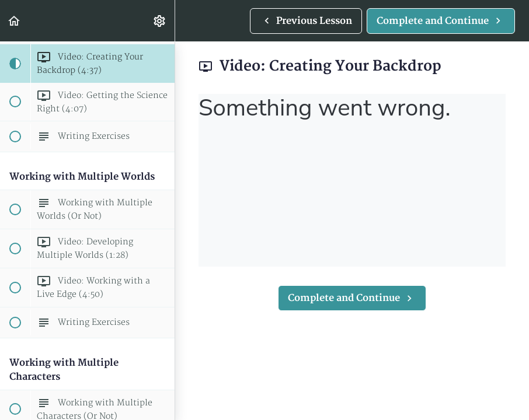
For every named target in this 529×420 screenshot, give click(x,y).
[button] (15, 21)
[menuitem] (160, 21)
